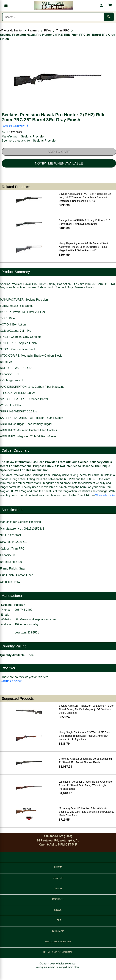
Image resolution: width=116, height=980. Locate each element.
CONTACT (58, 899)
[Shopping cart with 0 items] (110, 5)
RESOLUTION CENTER (58, 941)
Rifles (48, 30)
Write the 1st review (15, 126)
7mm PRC (63, 30)
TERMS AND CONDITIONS (58, 952)
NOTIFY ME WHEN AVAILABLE (59, 163)
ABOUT (58, 888)
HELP (58, 920)
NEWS (58, 910)
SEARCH (58, 878)
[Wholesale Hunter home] (54, 5)
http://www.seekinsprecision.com (35, 619)
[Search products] (53, 17)
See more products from (30, 141)
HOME (58, 867)
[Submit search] (109, 17)
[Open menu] (6, 5)
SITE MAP (58, 931)
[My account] (101, 5)
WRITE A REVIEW (11, 681)
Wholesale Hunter (11, 30)
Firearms (33, 30)
